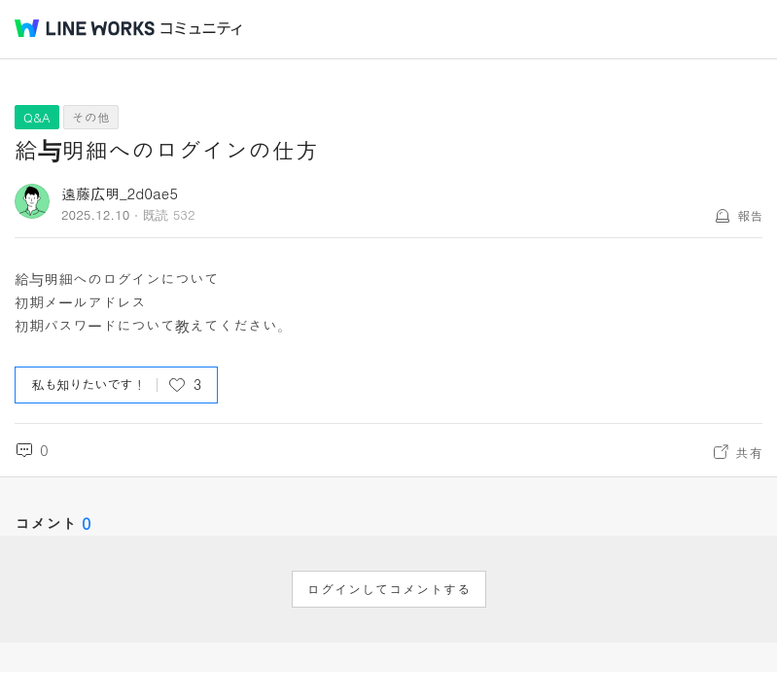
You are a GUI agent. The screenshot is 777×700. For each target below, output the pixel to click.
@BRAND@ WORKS (85, 28)
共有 (749, 452)
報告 (750, 215)
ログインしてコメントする (389, 589)
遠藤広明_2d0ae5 (120, 193)
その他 (91, 117)
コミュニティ (201, 29)
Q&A (37, 117)
